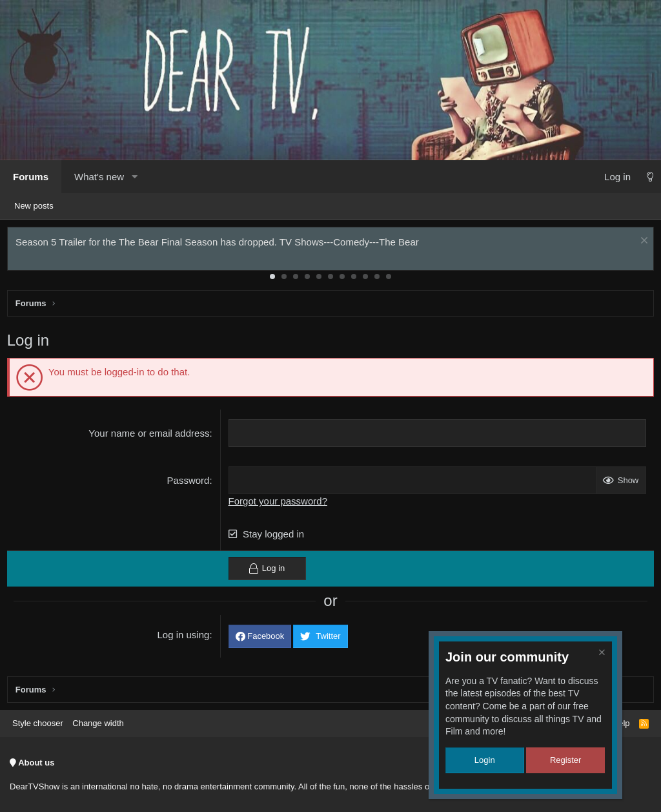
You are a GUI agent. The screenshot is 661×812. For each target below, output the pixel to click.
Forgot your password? (279, 504)
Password (189, 483)
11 (389, 279)
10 (377, 279)
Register (565, 760)
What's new (99, 177)
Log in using (184, 638)
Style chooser (38, 723)
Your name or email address (150, 436)
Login (485, 760)
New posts (34, 206)
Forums (31, 177)
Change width (98, 723)
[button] (134, 177)
